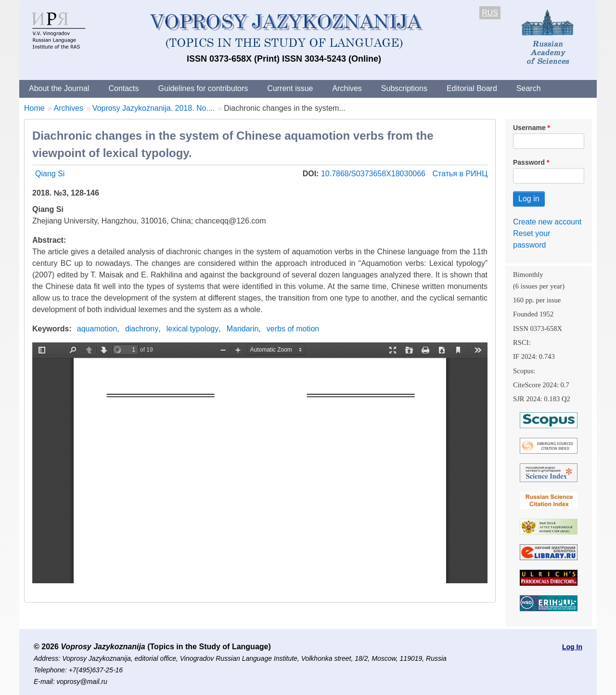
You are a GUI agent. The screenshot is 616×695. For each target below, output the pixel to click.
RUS (490, 13)
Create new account (547, 222)
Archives (347, 88)
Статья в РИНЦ (460, 174)
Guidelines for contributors (203, 88)
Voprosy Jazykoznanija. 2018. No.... (154, 108)
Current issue (290, 88)
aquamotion (97, 329)
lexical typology (193, 329)
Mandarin (243, 329)
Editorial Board (472, 88)
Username (529, 128)
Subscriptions (404, 88)
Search (529, 88)
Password (529, 162)
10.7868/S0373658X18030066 (374, 174)
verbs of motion (293, 329)
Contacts (123, 88)
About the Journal (59, 88)
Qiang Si (50, 174)
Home (34, 108)
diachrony (142, 329)
